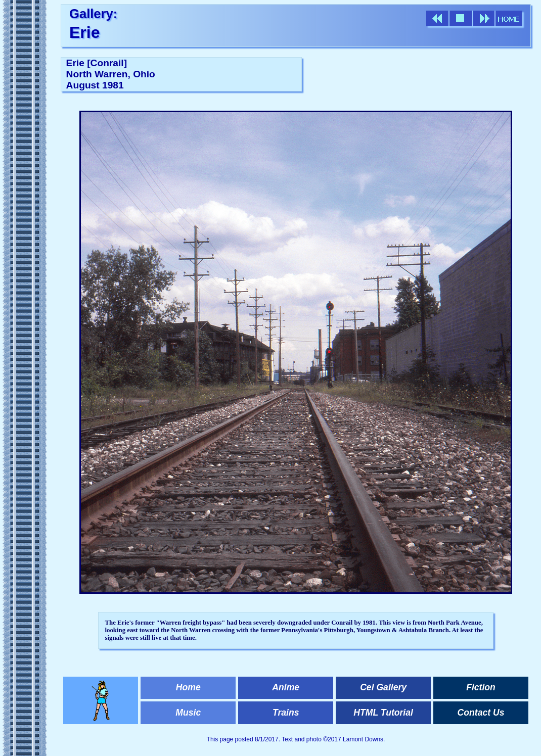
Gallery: (93, 14)
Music (188, 713)
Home (188, 687)
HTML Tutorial (383, 713)
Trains (286, 713)
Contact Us (481, 713)
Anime (286, 687)
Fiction (481, 687)
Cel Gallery (383, 687)
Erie (84, 32)
